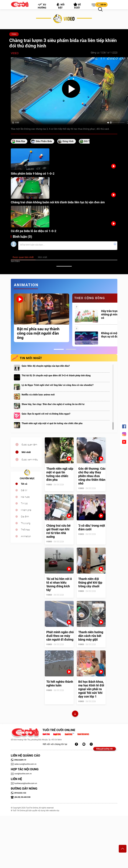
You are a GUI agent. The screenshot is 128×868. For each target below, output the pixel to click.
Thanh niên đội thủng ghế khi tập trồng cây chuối (90, 583)
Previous (10, 320)
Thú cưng (26, 523)
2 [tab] (71, 349)
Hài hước (25, 497)
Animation (26, 536)
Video (14, 34)
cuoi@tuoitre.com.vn (21, 774)
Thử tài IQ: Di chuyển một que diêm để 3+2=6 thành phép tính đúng (56, 375)
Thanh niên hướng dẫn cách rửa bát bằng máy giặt (91, 636)
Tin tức (24, 503)
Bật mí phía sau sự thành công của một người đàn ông (38, 333)
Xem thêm (15, 261)
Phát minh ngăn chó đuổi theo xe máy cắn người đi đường (60, 636)
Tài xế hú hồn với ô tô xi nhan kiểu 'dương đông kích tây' (59, 584)
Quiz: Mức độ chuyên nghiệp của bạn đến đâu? (46, 366)
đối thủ (88, 141)
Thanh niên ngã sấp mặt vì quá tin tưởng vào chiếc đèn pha (52, 423)
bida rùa (21, 141)
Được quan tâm (29, 445)
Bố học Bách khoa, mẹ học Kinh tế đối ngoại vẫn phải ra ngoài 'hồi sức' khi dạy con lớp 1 (91, 689)
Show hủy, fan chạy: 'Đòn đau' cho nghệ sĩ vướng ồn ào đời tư (53, 404)
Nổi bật (60, 6)
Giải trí (24, 490)
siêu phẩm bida (44, 141)
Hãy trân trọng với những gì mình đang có (113, 314)
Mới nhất (26, 452)
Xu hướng (42, 6)
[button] (93, 5)
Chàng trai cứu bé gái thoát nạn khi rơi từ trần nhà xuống (58, 531)
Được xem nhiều (30, 460)
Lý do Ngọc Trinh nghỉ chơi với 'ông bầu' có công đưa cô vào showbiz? (58, 385)
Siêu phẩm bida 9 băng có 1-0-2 (33, 174)
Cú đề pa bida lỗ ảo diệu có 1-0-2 (34, 231)
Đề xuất (77, 6)
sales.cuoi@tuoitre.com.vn (24, 764)
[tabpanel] (42, 318)
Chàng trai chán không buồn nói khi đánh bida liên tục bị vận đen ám (58, 202)
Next (120, 320)
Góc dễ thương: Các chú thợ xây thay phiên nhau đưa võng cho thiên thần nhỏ (92, 476)
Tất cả (24, 484)
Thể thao (25, 530)
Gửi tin (101, 4)
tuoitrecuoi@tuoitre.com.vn (24, 783)
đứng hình (68, 141)
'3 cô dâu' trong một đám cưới (92, 527)
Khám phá (26, 510)
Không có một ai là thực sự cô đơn (113, 335)
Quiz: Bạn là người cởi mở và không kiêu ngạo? (46, 414)
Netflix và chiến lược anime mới (38, 395)
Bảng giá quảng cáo (105, 749)
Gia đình (25, 517)
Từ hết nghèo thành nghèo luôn (60, 683)
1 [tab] (59, 349)
